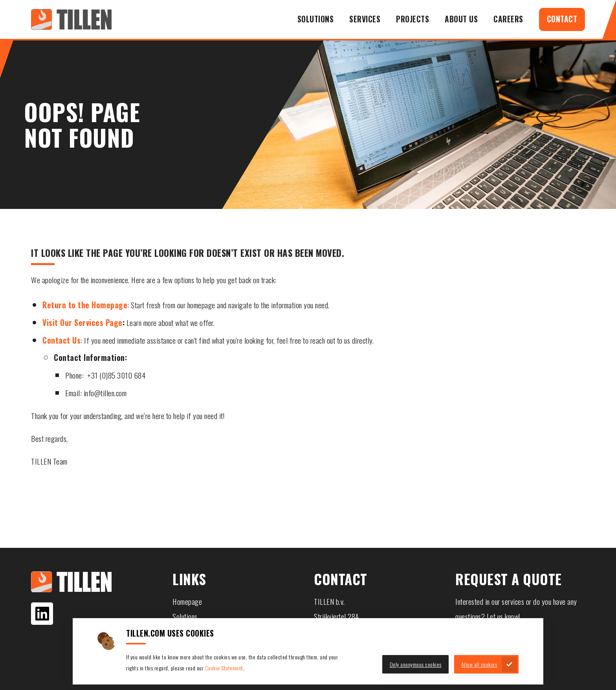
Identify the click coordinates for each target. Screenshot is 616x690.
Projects (412, 19)
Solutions (316, 19)
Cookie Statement (224, 668)
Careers (508, 19)
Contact (562, 19)
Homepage (187, 601)
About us (461, 19)
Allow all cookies (479, 664)
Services (365, 19)
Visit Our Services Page (82, 323)
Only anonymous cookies (416, 664)
